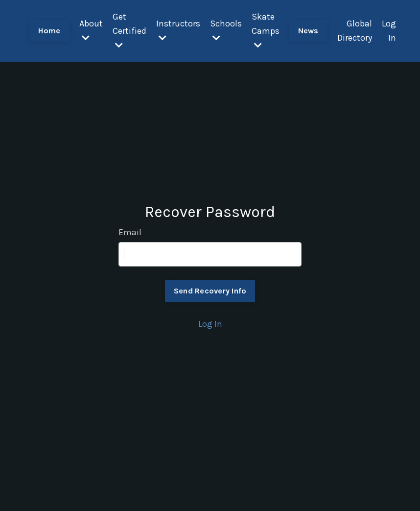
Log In (389, 31)
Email (130, 232)
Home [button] (49, 31)
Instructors (178, 30)
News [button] (308, 31)
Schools (226, 30)
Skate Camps (266, 30)
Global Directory (355, 31)
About (91, 30)
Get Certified (129, 30)
